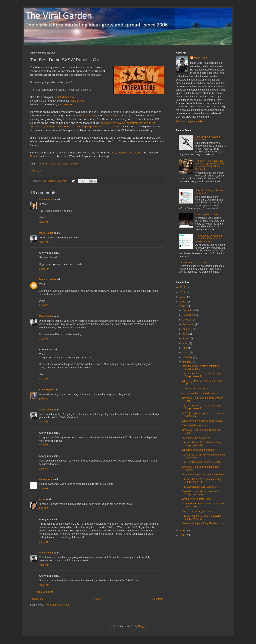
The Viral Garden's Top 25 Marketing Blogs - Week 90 (201, 444)
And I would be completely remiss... (201, 393)
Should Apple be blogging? (196, 389)
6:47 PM (43, 422)
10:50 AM (44, 585)
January (187, 362)
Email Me (35, 171)
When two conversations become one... (203, 421)
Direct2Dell (89, 115)
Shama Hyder (47, 200)
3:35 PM (43, 339)
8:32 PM (43, 445)
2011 (183, 292)
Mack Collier (46, 233)
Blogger (142, 626)
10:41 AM (44, 222)
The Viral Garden (46, 164)
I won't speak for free (206, 215)
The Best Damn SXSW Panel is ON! (201, 462)
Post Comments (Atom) (57, 605)
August (187, 329)
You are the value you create (197, 511)
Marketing (64, 164)
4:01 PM (43, 379)
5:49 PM (43, 399)
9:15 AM (43, 489)
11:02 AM (44, 269)
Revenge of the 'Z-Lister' (194, 263)
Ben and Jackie (132, 153)
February (188, 357)
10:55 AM (44, 242)
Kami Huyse (65, 104)
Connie (34, 156)
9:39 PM (43, 469)
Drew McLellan (47, 279)
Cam (112, 153)
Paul (119, 153)
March (186, 353)
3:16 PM (43, 305)
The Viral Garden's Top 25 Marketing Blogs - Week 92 (201, 375)
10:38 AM (44, 565)
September (189, 325)
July (185, 334)
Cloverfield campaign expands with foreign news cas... (200, 493)
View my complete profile (189, 121)
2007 (183, 531)
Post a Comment (44, 592)
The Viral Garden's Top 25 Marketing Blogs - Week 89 (201, 481)
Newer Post (37, 599)
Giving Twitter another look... (197, 499)
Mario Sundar (77, 101)
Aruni (42, 499)
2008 (183, 306)
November (188, 315)
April (185, 348)
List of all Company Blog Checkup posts (203, 523)
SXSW (75, 164)
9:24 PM (43, 508)
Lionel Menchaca (64, 97)
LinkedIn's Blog (111, 115)
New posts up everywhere (196, 438)
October (187, 320)
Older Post (157, 599)
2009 (183, 302)
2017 (183, 287)
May (185, 343)
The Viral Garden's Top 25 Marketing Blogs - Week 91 (201, 407)
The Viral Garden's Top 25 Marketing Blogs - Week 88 (201, 517)
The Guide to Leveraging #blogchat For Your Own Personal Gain (209, 239)
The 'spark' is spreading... (196, 425)
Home (98, 599)
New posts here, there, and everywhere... (204, 475)
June (185, 339)
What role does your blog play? (198, 450)
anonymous (46, 479)
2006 (183, 535)
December (188, 310)
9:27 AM (43, 542)
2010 (183, 297)
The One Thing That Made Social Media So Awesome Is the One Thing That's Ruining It (210, 165)
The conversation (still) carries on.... (201, 487)
